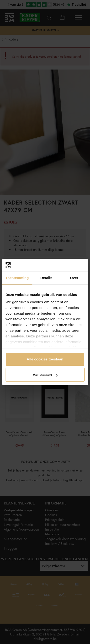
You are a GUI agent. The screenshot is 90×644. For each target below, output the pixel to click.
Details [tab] (46, 278)
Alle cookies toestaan (45, 359)
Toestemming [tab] (17, 278)
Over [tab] (74, 278)
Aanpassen (45, 375)
